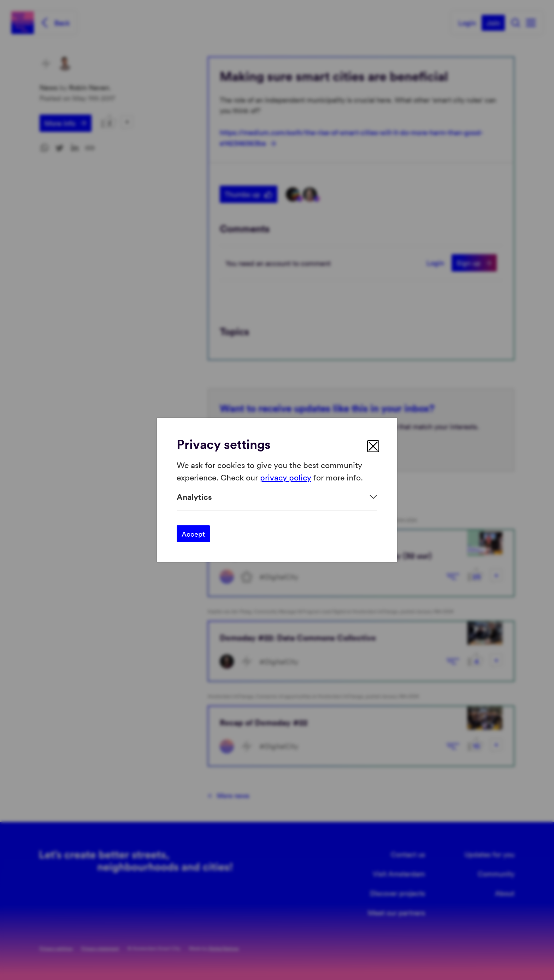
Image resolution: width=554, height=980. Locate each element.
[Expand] (277, 497)
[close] (373, 446)
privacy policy (286, 477)
